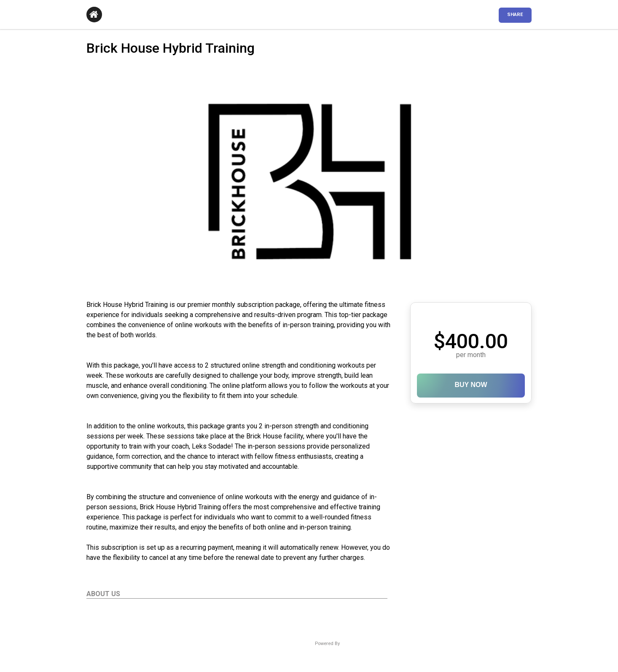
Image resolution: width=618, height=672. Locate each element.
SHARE (515, 15)
